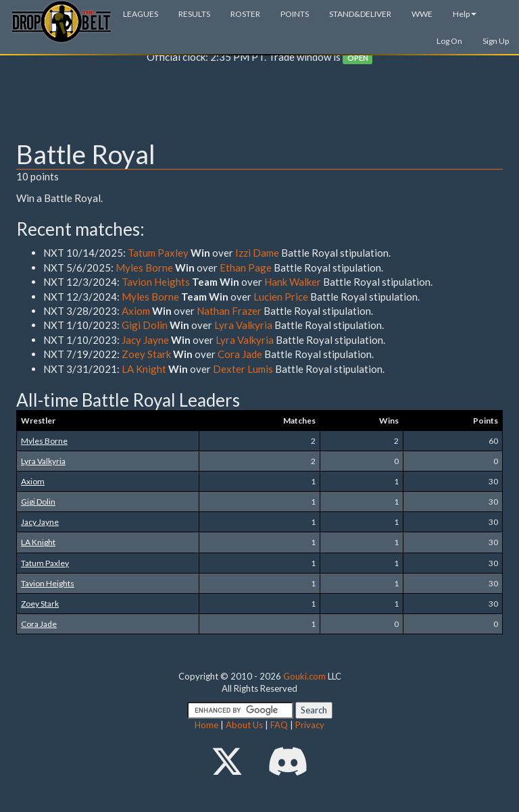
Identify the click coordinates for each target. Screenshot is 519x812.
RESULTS (194, 14)
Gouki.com (304, 676)
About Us (244, 725)
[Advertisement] (259, 105)
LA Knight (145, 369)
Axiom (136, 311)
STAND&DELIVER (360, 14)
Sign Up (496, 41)
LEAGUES (141, 14)
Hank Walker (293, 282)
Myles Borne (144, 268)
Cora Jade (240, 354)
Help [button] (465, 14)
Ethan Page (246, 268)
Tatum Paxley (158, 253)
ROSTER (245, 14)
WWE (422, 14)
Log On (449, 41)
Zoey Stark (146, 354)
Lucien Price (282, 297)
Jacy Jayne (145, 340)
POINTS (295, 14)
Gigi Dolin (145, 325)
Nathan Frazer (229, 311)
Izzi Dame (257, 253)
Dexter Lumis (243, 369)
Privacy (310, 725)
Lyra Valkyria (244, 325)
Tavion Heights (156, 282)
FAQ (279, 725)
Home (206, 725)
